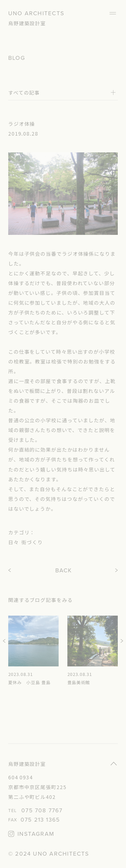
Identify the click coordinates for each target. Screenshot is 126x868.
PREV (10, 570)
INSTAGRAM (36, 834)
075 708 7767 (42, 811)
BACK (64, 571)
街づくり (32, 542)
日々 (14, 542)
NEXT (117, 570)
